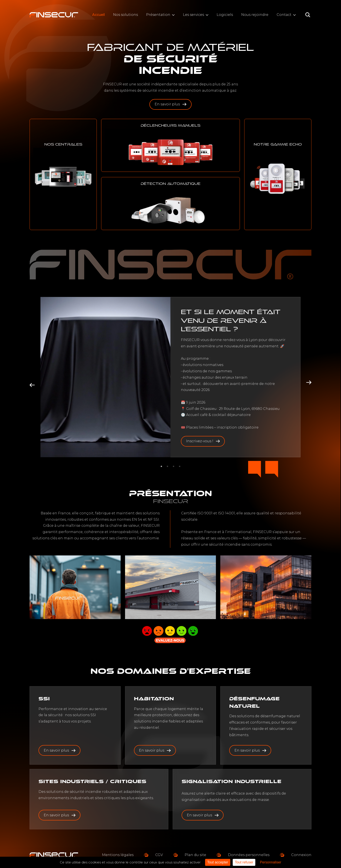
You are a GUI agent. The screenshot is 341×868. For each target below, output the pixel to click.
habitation (154, 699)
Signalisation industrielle (232, 781)
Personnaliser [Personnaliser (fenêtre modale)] (271, 862)
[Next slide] (309, 382)
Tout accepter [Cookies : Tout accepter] (218, 862)
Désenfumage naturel (254, 702)
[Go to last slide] (32, 385)
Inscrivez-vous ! (203, 441)
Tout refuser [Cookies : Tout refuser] (244, 862)
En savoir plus (170, 104)
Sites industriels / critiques (92, 781)
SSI (44, 699)
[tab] (161, 466)
